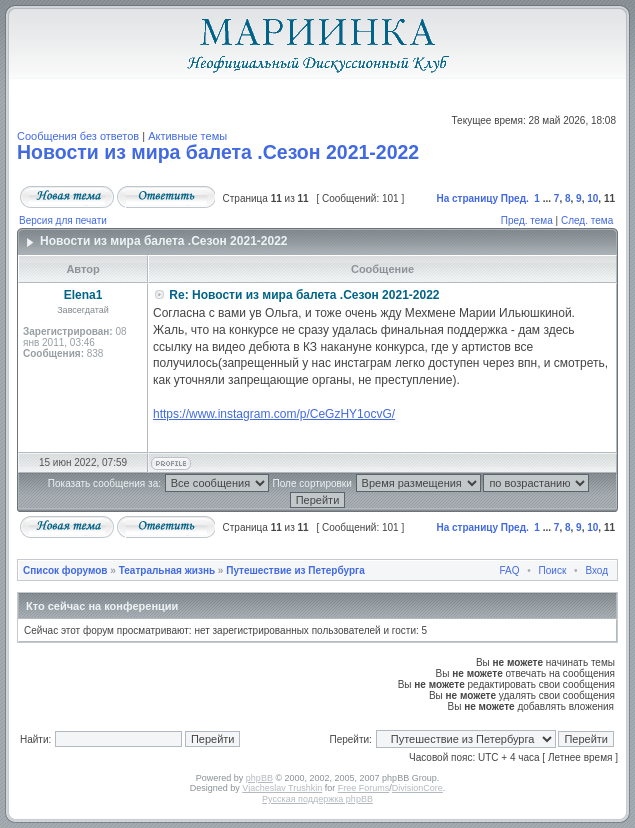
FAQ (510, 570)
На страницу (467, 198)
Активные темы (187, 136)
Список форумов (65, 570)
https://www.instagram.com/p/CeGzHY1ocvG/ (274, 414)
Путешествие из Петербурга (295, 570)
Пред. (515, 198)
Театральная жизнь (167, 570)
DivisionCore (417, 788)
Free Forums (364, 788)
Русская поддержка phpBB (317, 799)
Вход (596, 570)
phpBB (259, 778)
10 (592, 198)
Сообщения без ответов (78, 136)
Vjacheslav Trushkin (282, 788)
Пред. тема (527, 220)
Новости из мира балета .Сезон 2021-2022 (218, 152)
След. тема (587, 220)
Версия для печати (63, 220)
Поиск (553, 570)
